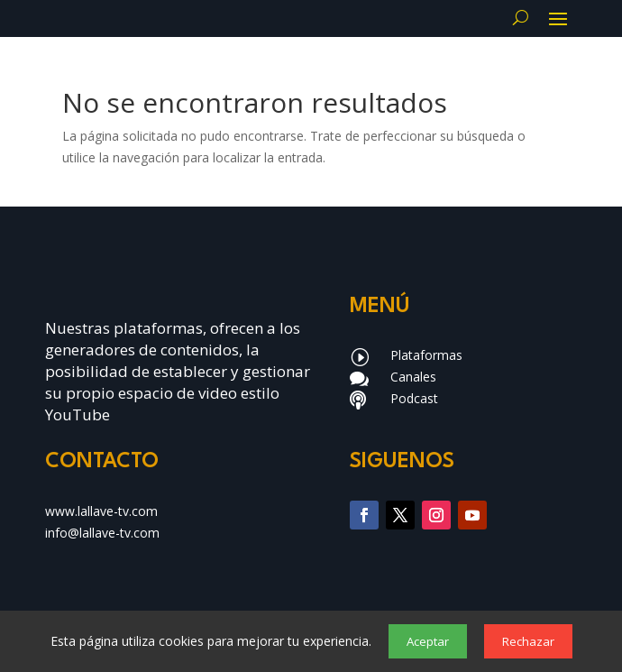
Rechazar (528, 641)
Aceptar (428, 641)
